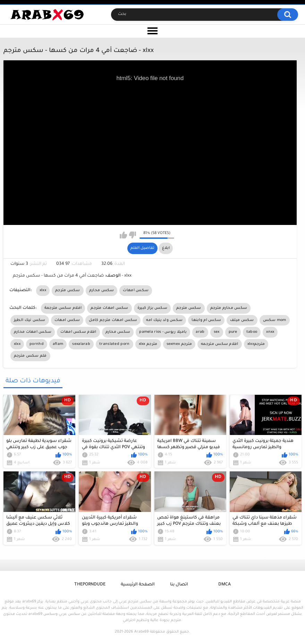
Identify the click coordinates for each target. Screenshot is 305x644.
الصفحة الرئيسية (138, 585)
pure (233, 332)
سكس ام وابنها (206, 320)
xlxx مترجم (148, 344)
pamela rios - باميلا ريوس (163, 332)
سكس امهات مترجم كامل (113, 320)
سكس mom (275, 320)
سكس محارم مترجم (229, 308)
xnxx (270, 332)
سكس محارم (102, 290)
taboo (252, 332)
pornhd (37, 344)
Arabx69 (141, 632)
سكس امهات (136, 290)
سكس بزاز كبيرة (152, 308)
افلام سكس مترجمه (220, 344)
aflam (58, 344)
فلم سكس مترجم (30, 356)
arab (200, 332)
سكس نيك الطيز (30, 320)
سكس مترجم (68, 290)
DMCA (224, 585)
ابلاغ (166, 248)
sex (217, 332)
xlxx (43, 290)
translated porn (115, 344)
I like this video (123, 235)
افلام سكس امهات (78, 332)
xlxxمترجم (256, 344)
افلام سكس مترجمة (63, 308)
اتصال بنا (179, 585)
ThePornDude (90, 585)
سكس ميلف (242, 320)
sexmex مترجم (179, 344)
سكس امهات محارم (33, 332)
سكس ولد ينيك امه (164, 320)
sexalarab (81, 344)
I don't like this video (132, 235)
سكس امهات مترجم (109, 308)
